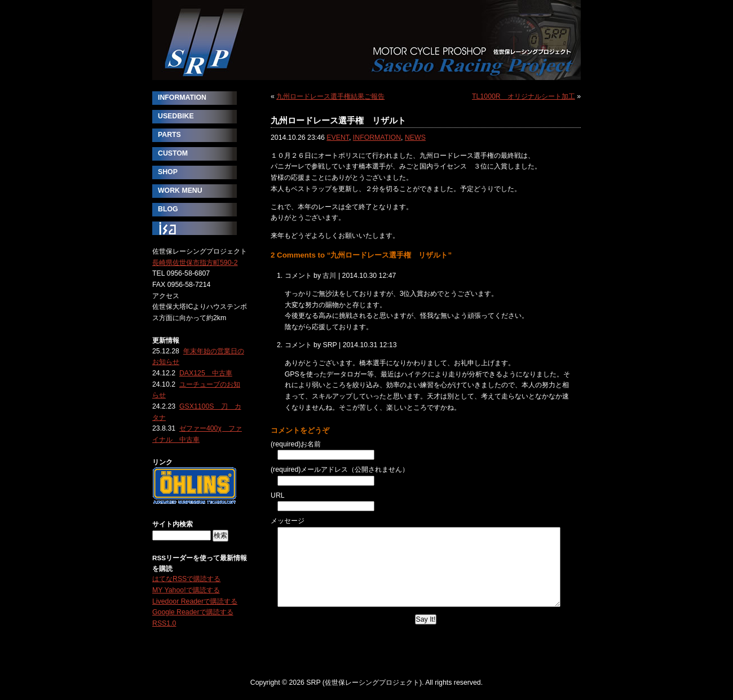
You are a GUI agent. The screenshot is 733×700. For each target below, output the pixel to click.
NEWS (415, 138)
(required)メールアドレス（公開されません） (340, 469)
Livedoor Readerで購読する (195, 601)
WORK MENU (180, 190)
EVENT (338, 138)
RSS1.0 (164, 623)
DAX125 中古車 (206, 373)
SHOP (168, 172)
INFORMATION (377, 138)
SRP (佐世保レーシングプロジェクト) (366, 40)
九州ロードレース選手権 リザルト (338, 120)
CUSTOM (173, 153)
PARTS (169, 135)
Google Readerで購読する (193, 612)
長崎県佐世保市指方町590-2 (195, 263)
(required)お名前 (296, 444)
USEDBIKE (176, 116)
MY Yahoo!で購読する (186, 590)
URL (278, 495)
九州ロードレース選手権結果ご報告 (330, 96)
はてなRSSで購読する (186, 579)
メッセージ (288, 521)
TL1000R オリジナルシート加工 (524, 96)
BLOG (168, 209)
